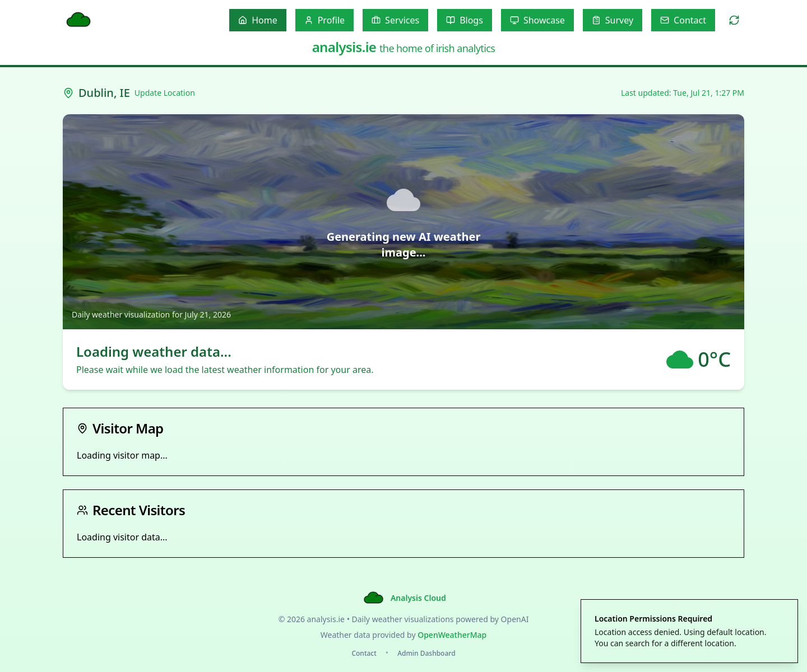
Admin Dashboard (426, 654)
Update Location (165, 93)
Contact (364, 654)
